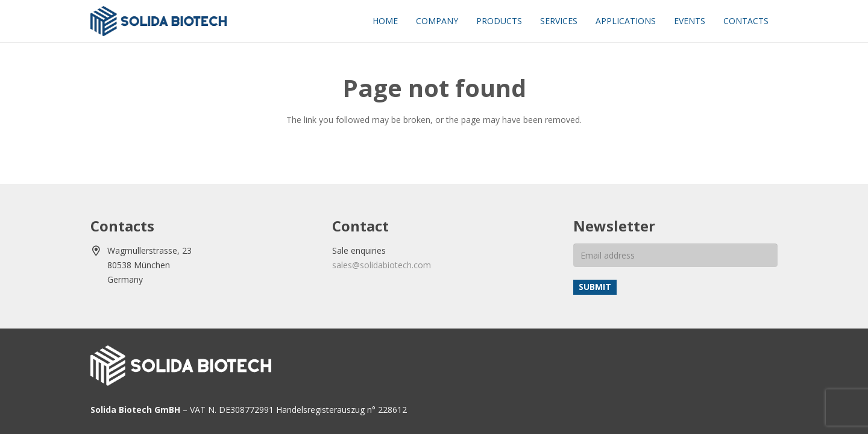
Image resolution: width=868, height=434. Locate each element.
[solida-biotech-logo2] (159, 21)
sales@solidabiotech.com (382, 265)
